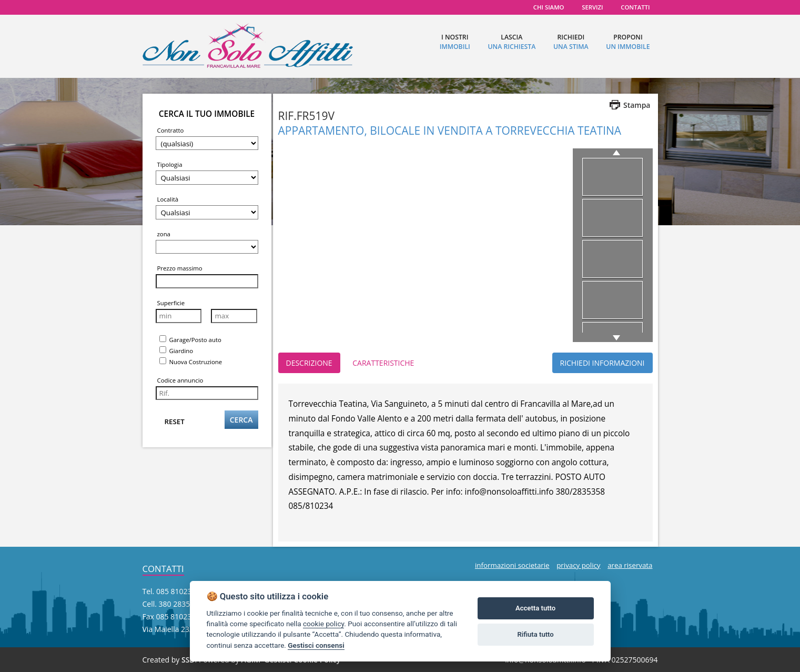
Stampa (637, 105)
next (615, 338)
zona (164, 234)
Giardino (176, 350)
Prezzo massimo (180, 268)
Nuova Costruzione (191, 362)
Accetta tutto (535, 608)
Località (168, 199)
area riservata (630, 565)
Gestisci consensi (316, 645)
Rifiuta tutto (535, 634)
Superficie (171, 303)
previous (618, 153)
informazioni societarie (512, 565)
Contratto (171, 130)
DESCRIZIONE (309, 363)
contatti (635, 7)
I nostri (455, 42)
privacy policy (578, 565)
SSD (188, 660)
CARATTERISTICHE (383, 363)
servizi (592, 7)
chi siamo (549, 7)
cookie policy (323, 624)
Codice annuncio (180, 380)
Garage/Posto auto (190, 339)
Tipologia (170, 164)
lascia (512, 42)
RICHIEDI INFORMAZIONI (602, 363)
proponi (628, 42)
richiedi (571, 42)
